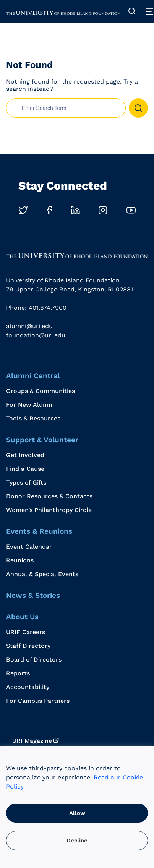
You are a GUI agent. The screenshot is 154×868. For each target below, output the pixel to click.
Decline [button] (77, 841)
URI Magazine (32, 741)
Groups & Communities (41, 391)
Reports (18, 673)
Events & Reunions (39, 531)
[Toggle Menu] (149, 11)
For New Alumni (30, 405)
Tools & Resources (33, 418)
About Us (22, 617)
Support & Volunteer (42, 440)
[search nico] (66, 108)
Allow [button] (77, 813)
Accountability (28, 687)
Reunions (20, 560)
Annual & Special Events (42, 574)
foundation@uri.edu (36, 335)
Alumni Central (33, 376)
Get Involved (25, 455)
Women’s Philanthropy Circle (49, 510)
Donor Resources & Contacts (49, 496)
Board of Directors (34, 659)
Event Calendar (29, 547)
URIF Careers (26, 632)
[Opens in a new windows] (23, 210)
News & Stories (33, 595)
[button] (138, 108)
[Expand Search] (132, 11)
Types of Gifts (26, 482)
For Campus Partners (38, 701)
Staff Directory (28, 646)
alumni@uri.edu (29, 326)
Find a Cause (25, 469)
